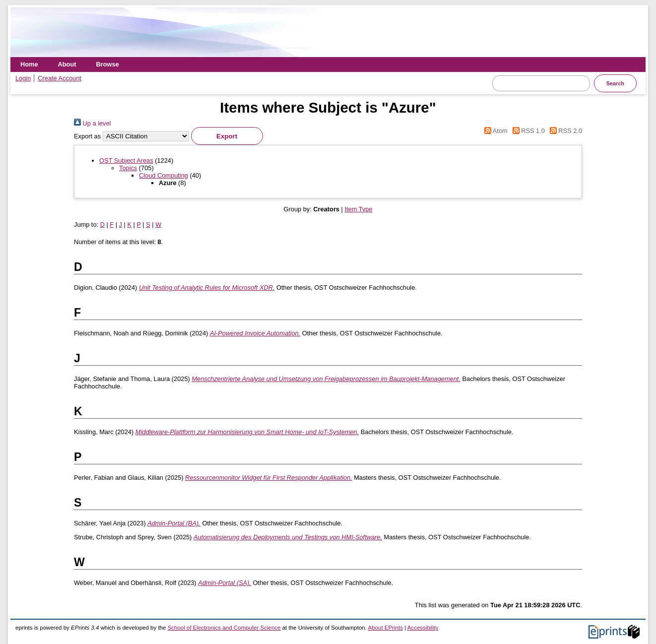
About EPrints (386, 628)
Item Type (358, 209)
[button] (227, 136)
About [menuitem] (67, 64)
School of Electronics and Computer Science (224, 628)
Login (23, 78)
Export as (87, 136)
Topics (128, 168)
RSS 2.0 (564, 131)
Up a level (92, 123)
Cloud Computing (164, 175)
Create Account (60, 78)
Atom (494, 131)
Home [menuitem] (29, 64)
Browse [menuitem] (108, 64)
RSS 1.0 (527, 131)
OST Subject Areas (126, 161)
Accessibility (423, 628)
